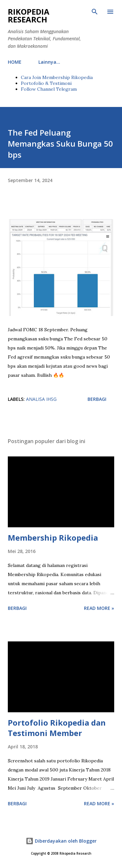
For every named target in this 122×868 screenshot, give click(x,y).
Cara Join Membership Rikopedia (57, 77)
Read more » (99, 608)
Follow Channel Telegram (49, 89)
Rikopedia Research (29, 15)
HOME (15, 62)
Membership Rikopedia (53, 538)
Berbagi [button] (97, 399)
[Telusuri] (95, 12)
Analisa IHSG (41, 399)
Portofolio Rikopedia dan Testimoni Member (57, 728)
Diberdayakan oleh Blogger (61, 841)
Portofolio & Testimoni (46, 83)
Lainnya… (49, 62)
